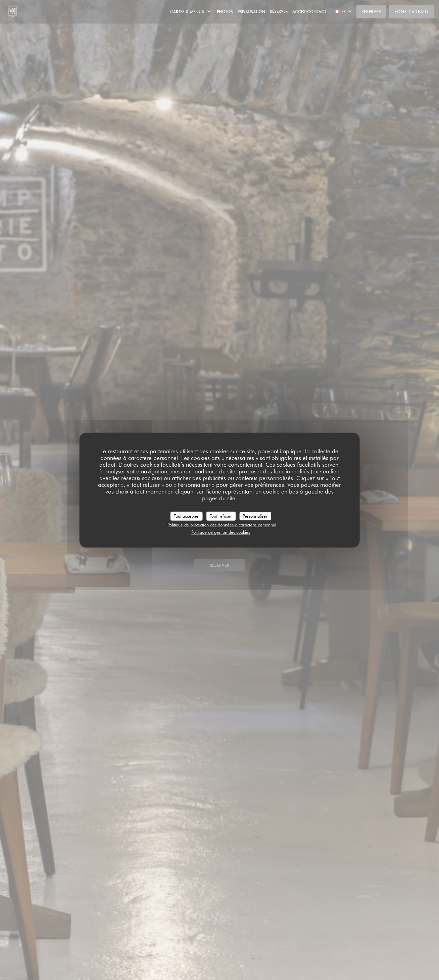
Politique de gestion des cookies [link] (221, 532)
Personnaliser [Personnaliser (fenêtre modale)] (255, 516)
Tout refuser (221, 516)
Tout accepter (186, 516)
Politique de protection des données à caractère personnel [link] (222, 525)
